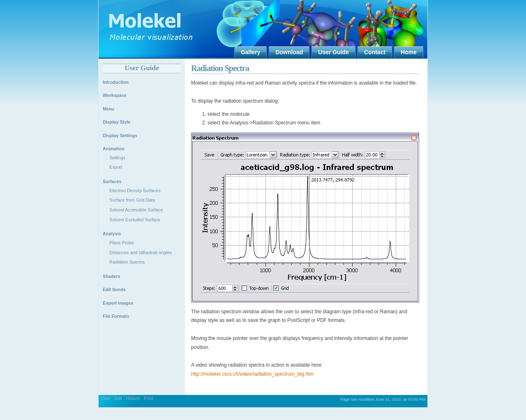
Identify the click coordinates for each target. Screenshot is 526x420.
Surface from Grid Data (132, 200)
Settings (117, 158)
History (133, 398)
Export (116, 167)
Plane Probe (121, 243)
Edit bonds (114, 289)
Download (289, 52)
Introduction (116, 82)
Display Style (117, 122)
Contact (375, 52)
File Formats (116, 316)
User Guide (333, 52)
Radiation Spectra (220, 68)
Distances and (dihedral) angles (141, 252)
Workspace (114, 95)
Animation (114, 149)
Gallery (250, 52)
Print (148, 398)
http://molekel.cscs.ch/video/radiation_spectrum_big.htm (252, 374)
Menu (108, 109)
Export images (118, 303)
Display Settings (120, 135)
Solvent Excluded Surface (135, 220)
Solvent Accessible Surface (136, 210)
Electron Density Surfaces (135, 190)
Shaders (112, 276)
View (105, 398)
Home (409, 52)
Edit (118, 398)
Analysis (112, 234)
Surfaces (112, 181)
